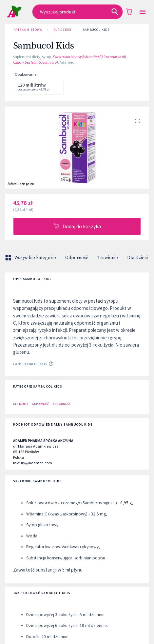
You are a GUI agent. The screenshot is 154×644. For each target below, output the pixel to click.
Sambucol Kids (96, 30)
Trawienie (108, 258)
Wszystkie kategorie (31, 258)
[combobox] (78, 12)
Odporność (77, 258)
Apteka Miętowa (28, 30)
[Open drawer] (143, 12)
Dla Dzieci (62, 30)
